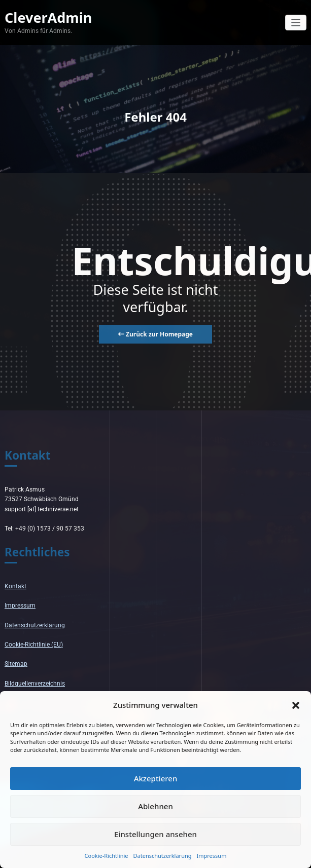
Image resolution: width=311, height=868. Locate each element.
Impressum (212, 856)
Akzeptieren (156, 778)
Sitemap (16, 664)
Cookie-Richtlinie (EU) (34, 645)
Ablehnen (155, 806)
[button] (296, 705)
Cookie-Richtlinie (107, 856)
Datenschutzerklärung (163, 856)
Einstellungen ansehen (155, 834)
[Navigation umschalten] (296, 23)
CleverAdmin (48, 17)
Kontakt (15, 586)
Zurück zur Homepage (155, 334)
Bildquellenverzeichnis (35, 684)
